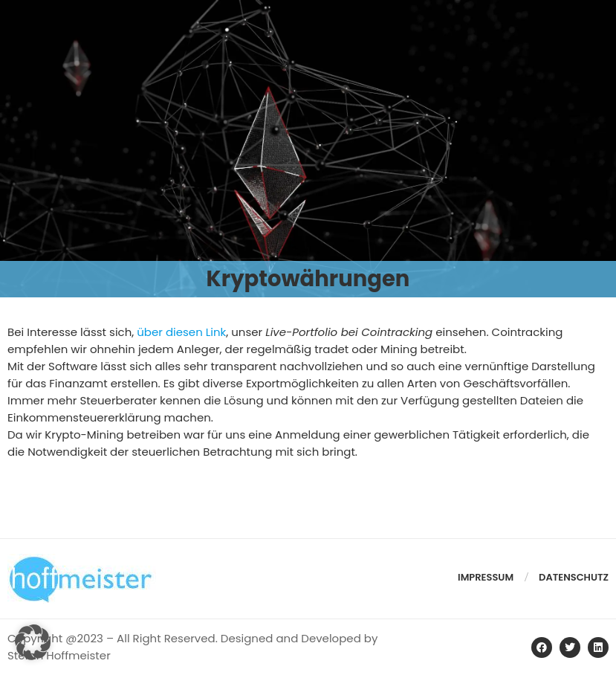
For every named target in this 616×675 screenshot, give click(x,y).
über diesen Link (181, 332)
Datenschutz (574, 577)
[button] (33, 642)
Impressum (486, 577)
